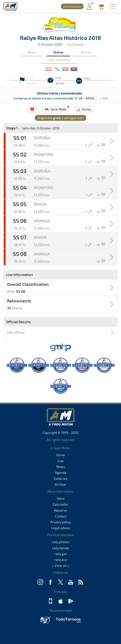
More (87, 78)
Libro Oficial (16, 332)
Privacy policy (60, 522)
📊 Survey (84, 109)
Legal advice (61, 528)
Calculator (60, 504)
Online (58, 52)
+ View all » (60, 565)
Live (61, 461)
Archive (60, 484)
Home (61, 455)
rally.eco (61, 560)
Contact (61, 516)
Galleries (61, 479)
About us (60, 510)
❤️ (32, 109)
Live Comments (59, 60)
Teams (85, 52)
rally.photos (60, 542)
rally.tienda (60, 548)
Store (61, 498)
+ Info (104, 98)
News (32, 52)
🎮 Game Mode (55, 109)
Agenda (61, 472)
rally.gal (60, 554)
